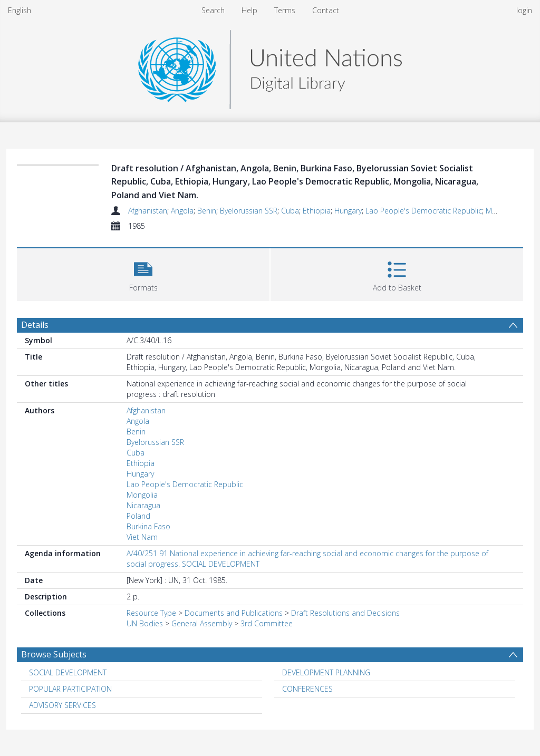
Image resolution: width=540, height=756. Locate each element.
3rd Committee (267, 623)
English (20, 10)
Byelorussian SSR (249, 211)
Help (249, 10)
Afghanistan (148, 211)
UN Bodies (145, 623)
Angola (182, 211)
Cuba (290, 211)
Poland (138, 516)
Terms (285, 10)
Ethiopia (317, 211)
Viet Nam (142, 537)
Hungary (348, 211)
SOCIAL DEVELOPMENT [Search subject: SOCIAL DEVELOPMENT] (68, 672)
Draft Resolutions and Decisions (345, 613)
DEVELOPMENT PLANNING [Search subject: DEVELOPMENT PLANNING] (326, 672)
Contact (326, 10)
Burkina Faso (148, 526)
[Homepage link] (270, 67)
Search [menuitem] (213, 10)
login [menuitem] (524, 10)
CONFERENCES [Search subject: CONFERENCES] (307, 689)
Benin (207, 211)
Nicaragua (143, 505)
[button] (143, 273)
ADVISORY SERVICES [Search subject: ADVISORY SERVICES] (62, 705)
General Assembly (202, 623)
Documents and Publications (234, 613)
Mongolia (142, 495)
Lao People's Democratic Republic (424, 211)
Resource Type (151, 613)
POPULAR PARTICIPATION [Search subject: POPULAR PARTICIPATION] (70, 689)
